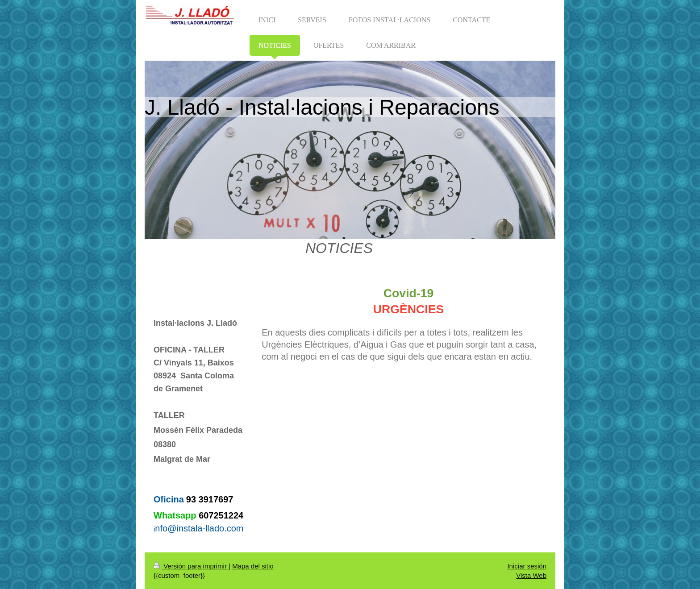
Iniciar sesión (527, 566)
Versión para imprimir (191, 566)
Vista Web (531, 575)
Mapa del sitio (253, 566)
